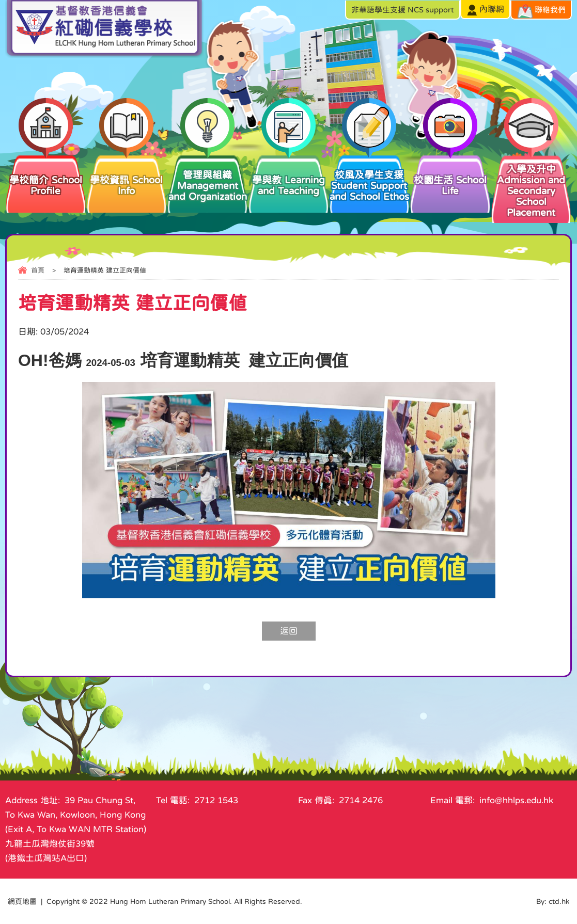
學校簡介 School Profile (46, 175)
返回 (289, 631)
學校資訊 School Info (127, 175)
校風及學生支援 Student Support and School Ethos (370, 177)
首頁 (38, 270)
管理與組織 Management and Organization (207, 177)
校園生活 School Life (450, 175)
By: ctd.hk (553, 901)
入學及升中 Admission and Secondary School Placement (531, 185)
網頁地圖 (22, 901)
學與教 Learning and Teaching (288, 175)
